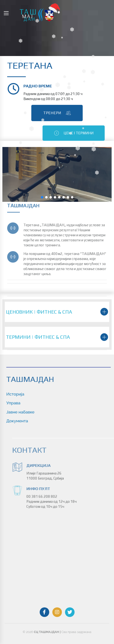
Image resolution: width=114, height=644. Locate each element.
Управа (28, 403)
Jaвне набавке (35, 412)
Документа (31, 421)
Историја (30, 394)
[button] (42, 197)
